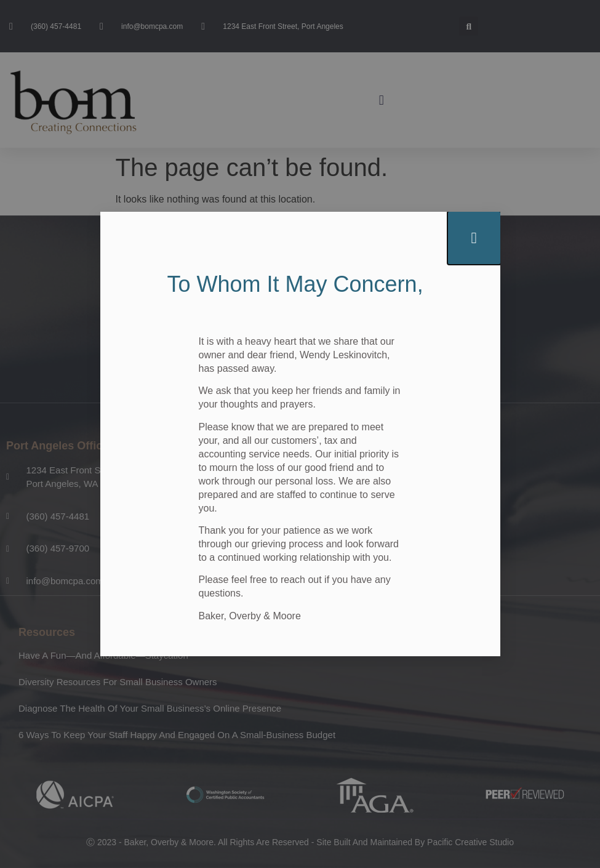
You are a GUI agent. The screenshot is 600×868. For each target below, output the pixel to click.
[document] (300, 434)
